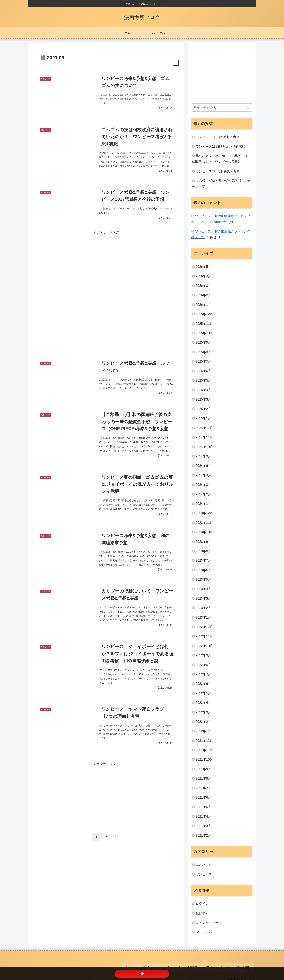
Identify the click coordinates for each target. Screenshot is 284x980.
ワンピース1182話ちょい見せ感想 (220, 147)
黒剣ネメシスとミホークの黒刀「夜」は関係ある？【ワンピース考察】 (222, 159)
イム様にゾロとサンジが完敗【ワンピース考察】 (222, 184)
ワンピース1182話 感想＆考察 (218, 137)
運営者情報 (246, 965)
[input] (222, 108)
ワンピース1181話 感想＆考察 (218, 171)
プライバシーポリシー (223, 965)
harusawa (220, 222)
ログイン (202, 904)
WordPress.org (206, 932)
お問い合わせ (164, 965)
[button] (248, 108)
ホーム (148, 965)
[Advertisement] (106, 279)
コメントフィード (209, 923)
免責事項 (202, 965)
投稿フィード (205, 913)
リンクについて (184, 965)
